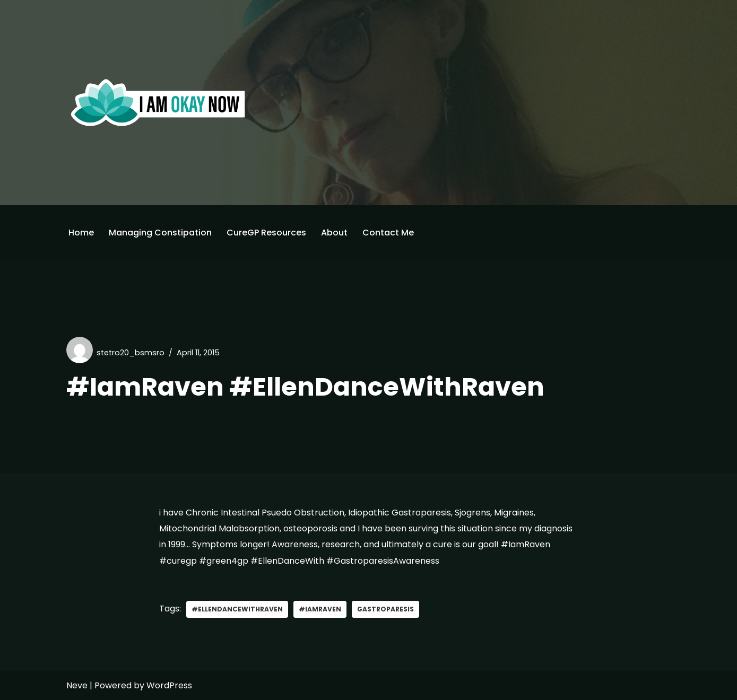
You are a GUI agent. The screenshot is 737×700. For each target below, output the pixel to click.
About (334, 233)
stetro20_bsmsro (131, 353)
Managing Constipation (160, 233)
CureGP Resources (266, 233)
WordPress (169, 685)
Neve (77, 685)
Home (81, 233)
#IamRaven (320, 609)
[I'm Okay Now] (158, 102)
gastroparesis (385, 609)
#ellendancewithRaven (237, 609)
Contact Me (388, 233)
